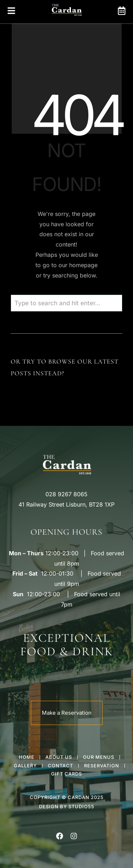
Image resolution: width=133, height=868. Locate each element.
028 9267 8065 (66, 494)
